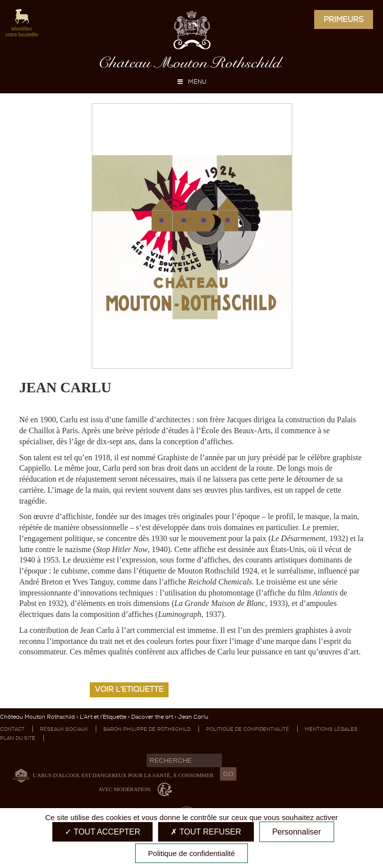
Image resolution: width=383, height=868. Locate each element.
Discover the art (152, 717)
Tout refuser (206, 832)
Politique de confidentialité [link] (191, 853)
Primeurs (344, 19)
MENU (191, 82)
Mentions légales (331, 729)
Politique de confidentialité (248, 729)
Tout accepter (102, 832)
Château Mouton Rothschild (37, 717)
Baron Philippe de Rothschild (147, 729)
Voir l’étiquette (129, 689)
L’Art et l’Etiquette (103, 717)
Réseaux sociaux (64, 729)
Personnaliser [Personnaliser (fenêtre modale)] (297, 832)
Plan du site (18, 738)
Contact (12, 729)
